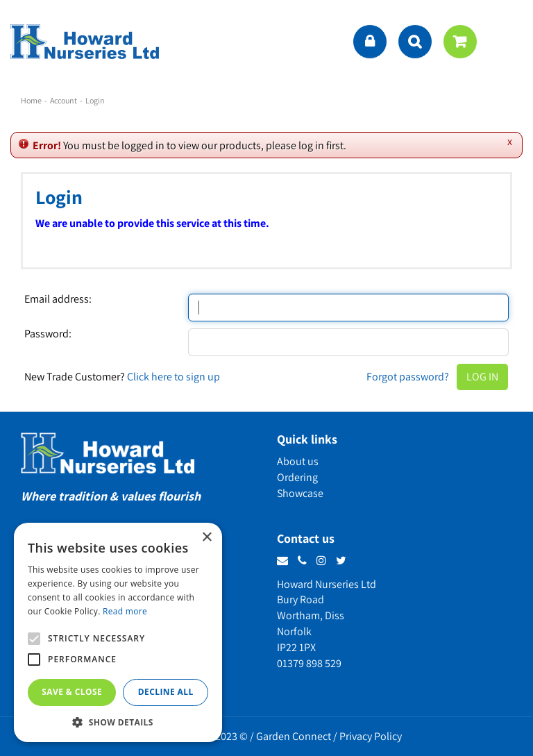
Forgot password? (408, 377)
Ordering (297, 477)
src (415, 42)
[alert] (118, 632)
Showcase (300, 493)
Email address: (58, 299)
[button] (118, 722)
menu (509, 42)
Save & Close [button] (72, 692)
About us (298, 461)
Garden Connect (294, 736)
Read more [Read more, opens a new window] (125, 611)
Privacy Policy (371, 736)
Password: (48, 334)
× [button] (206, 538)
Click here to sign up (174, 377)
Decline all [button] (166, 692)
